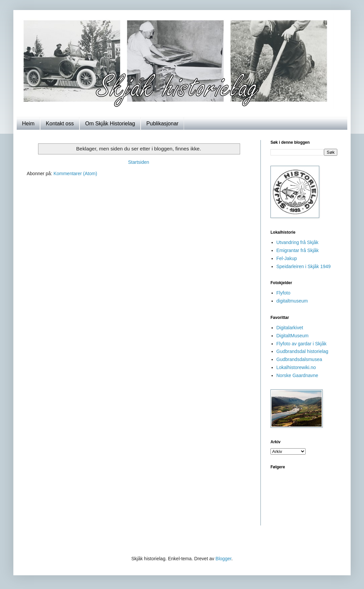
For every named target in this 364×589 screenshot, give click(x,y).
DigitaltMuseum (293, 336)
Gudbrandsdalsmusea (299, 359)
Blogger (223, 559)
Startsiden (138, 162)
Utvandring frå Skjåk (298, 242)
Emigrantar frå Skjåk (298, 250)
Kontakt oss (60, 124)
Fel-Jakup (287, 258)
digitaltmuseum (292, 301)
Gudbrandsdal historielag (303, 351)
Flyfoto (284, 293)
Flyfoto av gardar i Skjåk (302, 344)
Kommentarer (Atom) (75, 173)
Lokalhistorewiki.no (296, 367)
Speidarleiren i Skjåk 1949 (304, 266)
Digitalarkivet (290, 328)
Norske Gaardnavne (297, 375)
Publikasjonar (162, 124)
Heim (28, 124)
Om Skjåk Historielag (110, 124)
